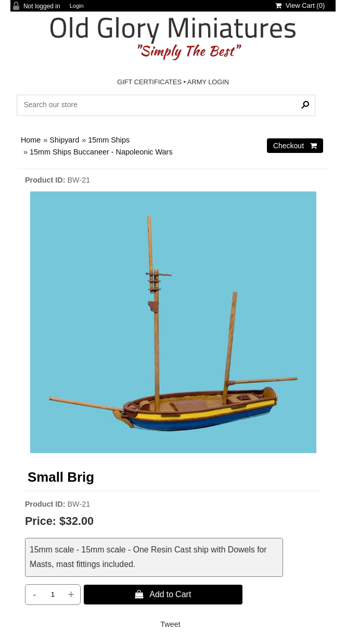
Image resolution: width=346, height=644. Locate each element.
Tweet (170, 624)
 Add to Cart (163, 594)
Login (77, 6)
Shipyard (64, 140)
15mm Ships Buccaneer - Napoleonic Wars (101, 152)
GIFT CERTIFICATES (149, 82)
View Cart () (300, 5)
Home (31, 140)
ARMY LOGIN (208, 82)
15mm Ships (109, 140)
